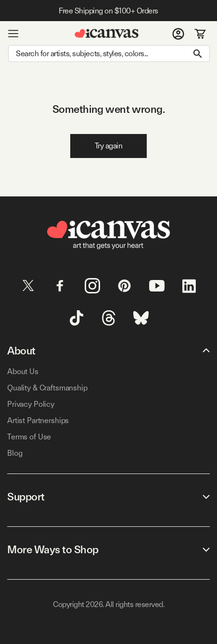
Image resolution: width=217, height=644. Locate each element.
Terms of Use (29, 437)
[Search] (109, 54)
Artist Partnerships (38, 420)
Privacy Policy (31, 404)
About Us (23, 371)
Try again (109, 146)
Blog (15, 453)
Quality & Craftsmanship (47, 388)
